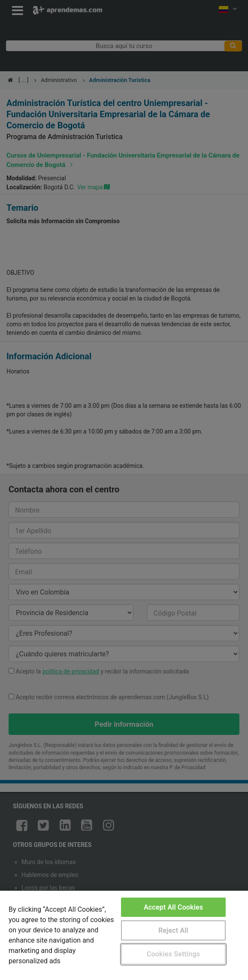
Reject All (173, 930)
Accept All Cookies (173, 907)
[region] (124, 935)
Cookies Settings (173, 954)
